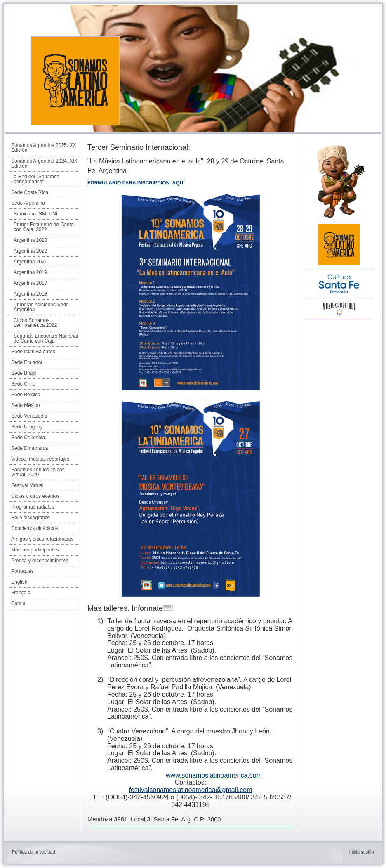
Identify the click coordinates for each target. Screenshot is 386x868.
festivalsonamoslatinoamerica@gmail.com (190, 790)
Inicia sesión (361, 852)
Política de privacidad (34, 852)
